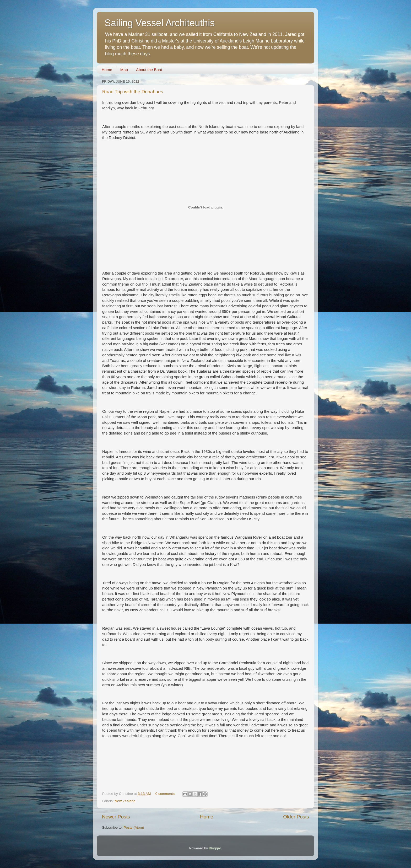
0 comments (165, 794)
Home (107, 70)
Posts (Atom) (134, 827)
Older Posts (296, 817)
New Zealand (125, 801)
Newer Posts (116, 817)
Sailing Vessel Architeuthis (160, 23)
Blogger (215, 848)
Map (124, 70)
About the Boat (149, 70)
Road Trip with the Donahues (133, 92)
